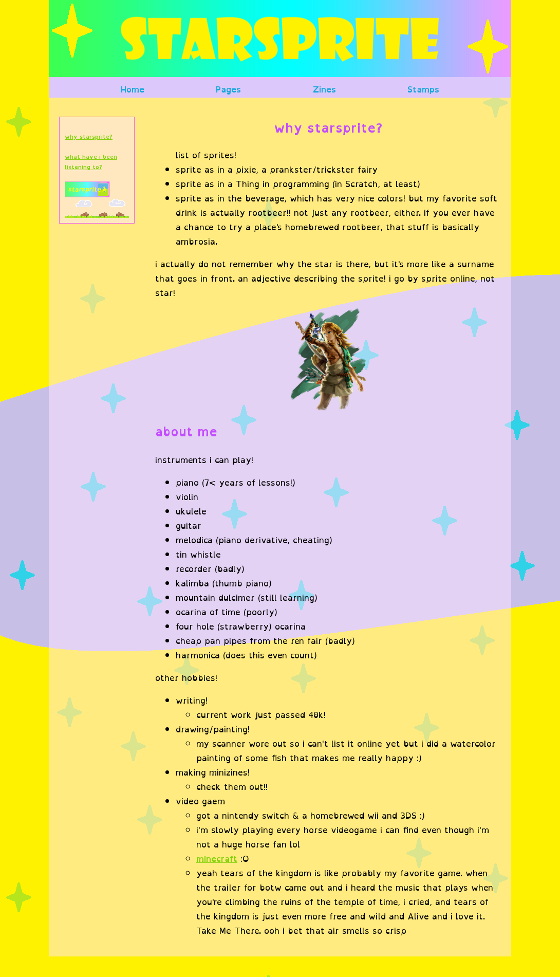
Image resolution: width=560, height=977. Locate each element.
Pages (228, 89)
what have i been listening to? (91, 162)
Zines (324, 89)
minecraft (217, 859)
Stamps (423, 89)
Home (133, 89)
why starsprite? (89, 137)
